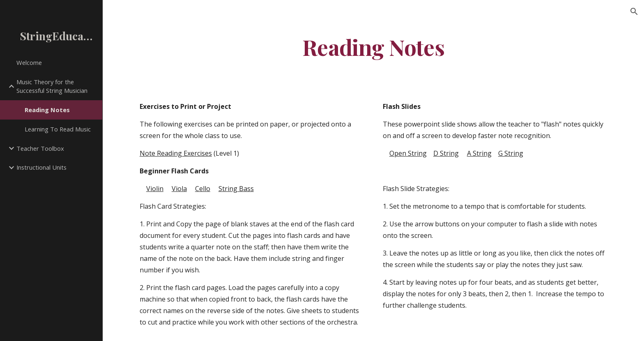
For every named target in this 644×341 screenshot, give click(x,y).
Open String (408, 153)
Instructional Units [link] (41, 167)
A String (479, 153)
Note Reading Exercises (176, 153)
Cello (203, 189)
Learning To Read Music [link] (58, 129)
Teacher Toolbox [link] (40, 148)
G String (511, 153)
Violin (155, 189)
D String (446, 153)
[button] (634, 12)
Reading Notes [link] (47, 110)
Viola (179, 189)
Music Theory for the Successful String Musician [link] (52, 86)
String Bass (236, 189)
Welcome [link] (29, 62)
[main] (373, 47)
